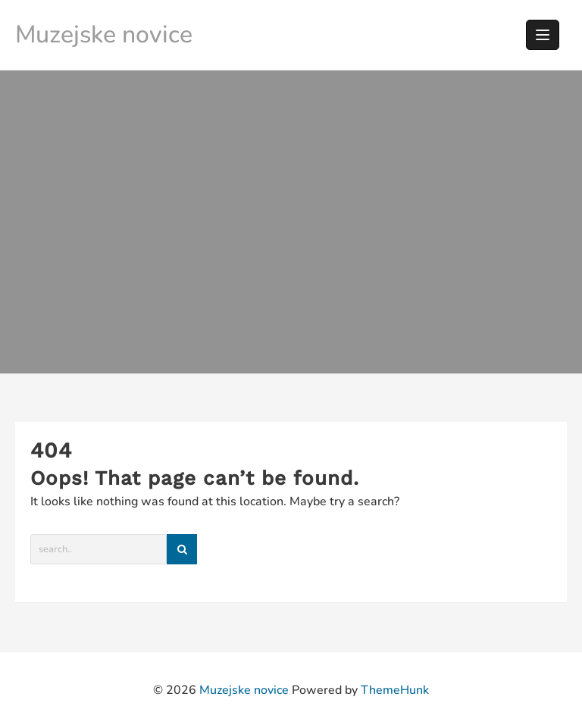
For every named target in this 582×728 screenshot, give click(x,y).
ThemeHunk (395, 690)
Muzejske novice (104, 34)
